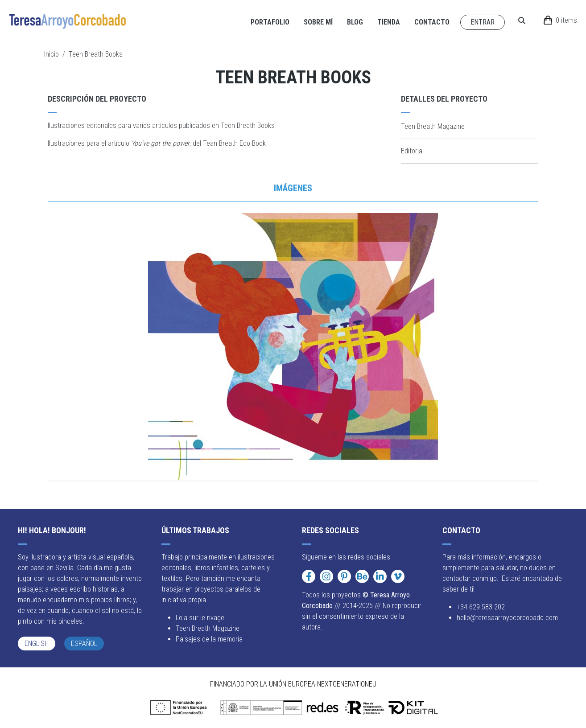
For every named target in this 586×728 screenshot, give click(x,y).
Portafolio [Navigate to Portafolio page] (270, 22)
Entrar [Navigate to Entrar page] (483, 22)
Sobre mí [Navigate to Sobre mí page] (318, 22)
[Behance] (362, 576)
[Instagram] (326, 576)
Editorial (412, 151)
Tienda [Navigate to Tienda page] (389, 22)
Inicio (52, 54)
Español (84, 644)
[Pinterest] (344, 576)
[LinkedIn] (380, 576)
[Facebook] (309, 576)
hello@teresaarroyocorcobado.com (507, 618)
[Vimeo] (398, 576)
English (37, 644)
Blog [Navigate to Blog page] (355, 22)
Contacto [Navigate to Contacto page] (432, 22)
